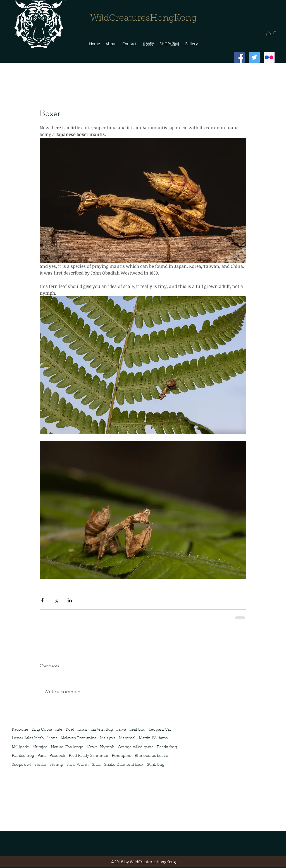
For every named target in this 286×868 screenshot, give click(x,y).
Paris (42, 756)
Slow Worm (78, 765)
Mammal (127, 738)
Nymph (107, 747)
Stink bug (156, 765)
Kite (59, 730)
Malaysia (108, 738)
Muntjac (40, 747)
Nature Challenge (67, 747)
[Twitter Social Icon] (254, 57)
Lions (52, 738)
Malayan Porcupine (79, 738)
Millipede (20, 747)
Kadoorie (20, 730)
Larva (121, 730)
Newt (92, 747)
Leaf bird (137, 730)
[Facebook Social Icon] (239, 57)
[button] (273, 34)
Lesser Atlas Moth (28, 738)
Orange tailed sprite (136, 747)
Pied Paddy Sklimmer (89, 756)
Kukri (82, 730)
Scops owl (21, 765)
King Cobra (42, 730)
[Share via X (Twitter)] (56, 600)
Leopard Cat (160, 730)
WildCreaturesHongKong (143, 18)
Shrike (40, 765)
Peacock (57, 756)
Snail (96, 765)
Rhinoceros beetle (151, 756)
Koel (70, 730)
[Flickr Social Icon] (269, 57)
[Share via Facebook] (42, 600)
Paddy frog (167, 747)
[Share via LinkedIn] (70, 600)
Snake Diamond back (124, 765)
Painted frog (23, 756)
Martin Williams (153, 738)
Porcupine (121, 756)
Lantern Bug (102, 730)
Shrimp (56, 765)
